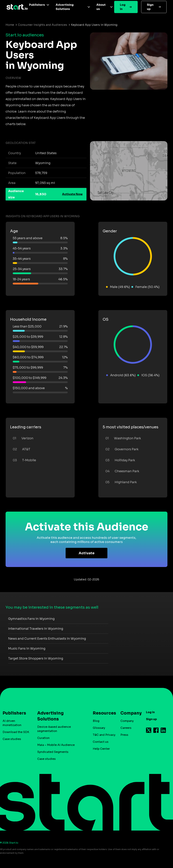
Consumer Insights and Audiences (43, 25)
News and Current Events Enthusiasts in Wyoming (47, 639)
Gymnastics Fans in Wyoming (31, 619)
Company (129, 713)
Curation (43, 738)
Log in (123, 7)
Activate (87, 553)
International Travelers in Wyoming (36, 629)
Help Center (101, 749)
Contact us (101, 742)
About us (101, 7)
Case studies (12, 739)
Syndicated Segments (53, 752)
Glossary (99, 728)
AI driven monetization (12, 723)
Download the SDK (16, 732)
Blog (96, 721)
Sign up (150, 7)
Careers (126, 728)
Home (10, 25)
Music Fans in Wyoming (27, 649)
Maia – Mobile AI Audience (56, 745)
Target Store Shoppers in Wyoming (36, 658)
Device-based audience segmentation (54, 729)
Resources (103, 713)
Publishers (37, 5)
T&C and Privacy (104, 735)
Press (124, 735)
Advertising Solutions (65, 7)
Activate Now (72, 194)
